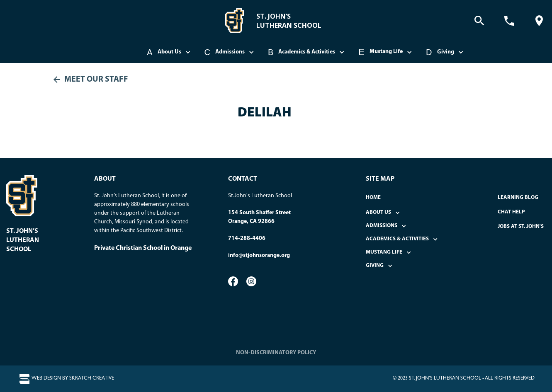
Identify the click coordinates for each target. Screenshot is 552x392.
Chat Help (511, 212)
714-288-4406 (247, 238)
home (373, 197)
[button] (169, 52)
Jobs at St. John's (521, 226)
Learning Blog (518, 197)
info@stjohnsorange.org (259, 255)
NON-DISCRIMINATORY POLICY (276, 353)
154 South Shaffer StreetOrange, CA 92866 (259, 217)
